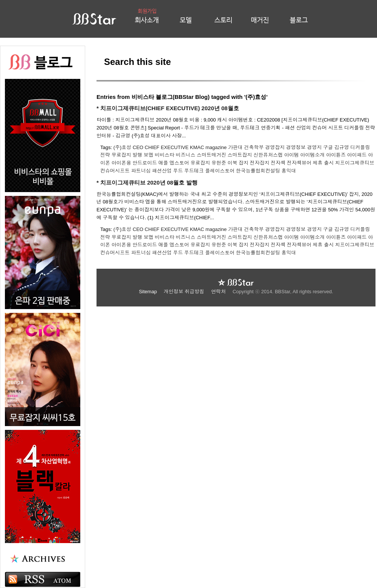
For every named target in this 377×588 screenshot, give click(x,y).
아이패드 (357, 155)
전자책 (278, 163)
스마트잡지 (240, 155)
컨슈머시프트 (115, 171)
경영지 (314, 147)
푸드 (178, 171)
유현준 (219, 163)
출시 (329, 163)
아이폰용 (121, 163)
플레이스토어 (220, 171)
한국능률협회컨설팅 (258, 171)
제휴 (318, 163)
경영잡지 (275, 147)
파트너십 (141, 171)
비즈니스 (185, 155)
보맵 (149, 155)
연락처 (219, 292)
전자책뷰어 (299, 163)
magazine (216, 147)
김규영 (342, 147)
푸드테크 (194, 171)
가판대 (235, 147)
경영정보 (296, 147)
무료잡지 (121, 155)
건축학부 (254, 147)
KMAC (197, 147)
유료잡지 (200, 163)
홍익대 (289, 171)
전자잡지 (260, 163)
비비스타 (165, 155)
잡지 (244, 163)
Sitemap (148, 292)
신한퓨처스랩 (268, 155)
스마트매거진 (211, 155)
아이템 (292, 155)
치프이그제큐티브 (355, 163)
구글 (328, 147)
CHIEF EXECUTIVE (167, 147)
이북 (232, 163)
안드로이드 (145, 163)
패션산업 (162, 171)
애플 (163, 163)
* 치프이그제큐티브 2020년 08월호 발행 (147, 182)
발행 (137, 155)
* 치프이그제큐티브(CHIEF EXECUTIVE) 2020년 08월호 (168, 108)
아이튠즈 (336, 155)
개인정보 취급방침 (185, 292)
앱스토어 (179, 163)
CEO (138, 147)
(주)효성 (123, 147)
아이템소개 (312, 155)
